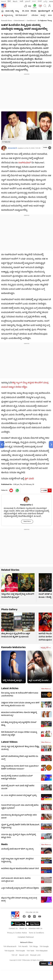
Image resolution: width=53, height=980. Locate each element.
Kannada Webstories (13, 648)
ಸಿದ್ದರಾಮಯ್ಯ (8, 15)
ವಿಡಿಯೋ (35, 15)
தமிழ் (45, 1)
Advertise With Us (35, 929)
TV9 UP (14, 955)
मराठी (21, 1)
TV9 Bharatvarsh (10, 947)
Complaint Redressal (26, 937)
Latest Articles (10, 689)
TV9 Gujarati (9, 951)
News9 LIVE (24, 955)
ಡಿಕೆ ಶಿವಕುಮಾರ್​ (21, 15)
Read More (27, 522)
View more (46, 689)
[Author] (4, 148)
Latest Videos (9, 742)
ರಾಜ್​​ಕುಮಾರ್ (25, 163)
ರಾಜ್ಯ (17, 11)
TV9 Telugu (34, 947)
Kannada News (7, 21)
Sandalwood (31, 21)
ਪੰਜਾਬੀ (40, 1)
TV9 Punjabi (20, 951)
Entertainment (19, 21)
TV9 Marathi (23, 947)
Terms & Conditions (36, 933)
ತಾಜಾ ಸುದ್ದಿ (9, 11)
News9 (3, 1)
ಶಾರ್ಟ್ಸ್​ (43, 15)
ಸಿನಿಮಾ (33, 11)
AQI (30, 6)
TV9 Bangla (44, 947)
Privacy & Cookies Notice (17, 933)
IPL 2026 (26, 11)
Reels (4, 845)
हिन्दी (9, 1)
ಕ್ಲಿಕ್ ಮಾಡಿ (29, 479)
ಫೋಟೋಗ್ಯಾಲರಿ (44, 11)
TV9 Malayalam (42, 951)
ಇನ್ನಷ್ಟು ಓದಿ (46, 648)
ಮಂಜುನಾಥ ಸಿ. (13, 148)
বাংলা (34, 1)
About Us (23, 929)
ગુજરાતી (28, 1)
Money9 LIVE (35, 955)
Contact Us (13, 929)
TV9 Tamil (30, 951)
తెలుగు (15, 1)
